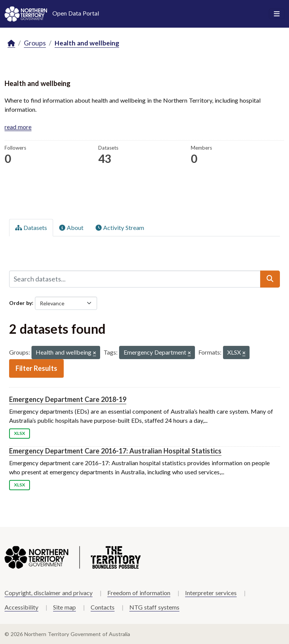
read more (18, 127)
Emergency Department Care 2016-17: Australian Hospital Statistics (115, 451)
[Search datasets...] (135, 279)
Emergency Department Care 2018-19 (68, 399)
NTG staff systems (154, 607)
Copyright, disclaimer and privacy (49, 593)
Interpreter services (211, 593)
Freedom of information (139, 593)
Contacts (103, 607)
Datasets (31, 227)
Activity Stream (120, 227)
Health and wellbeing (87, 43)
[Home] (11, 43)
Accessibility (21, 607)
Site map (64, 607)
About (71, 227)
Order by (20, 302)
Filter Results (36, 368)
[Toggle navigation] (277, 14)
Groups (35, 43)
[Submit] (270, 279)
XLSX (20, 433)
